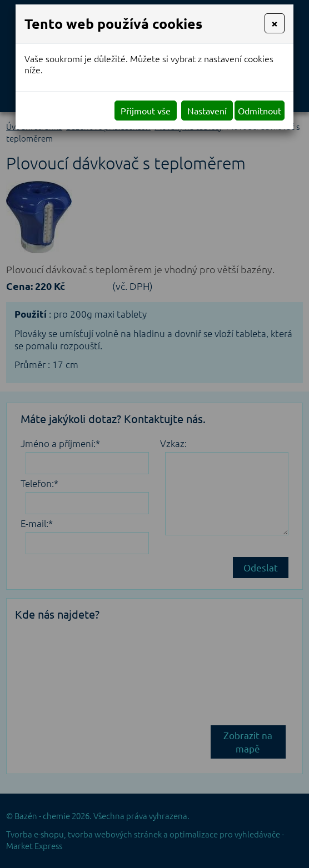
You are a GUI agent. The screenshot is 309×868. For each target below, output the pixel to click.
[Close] (275, 23)
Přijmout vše (146, 111)
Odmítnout (260, 111)
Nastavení (207, 111)
